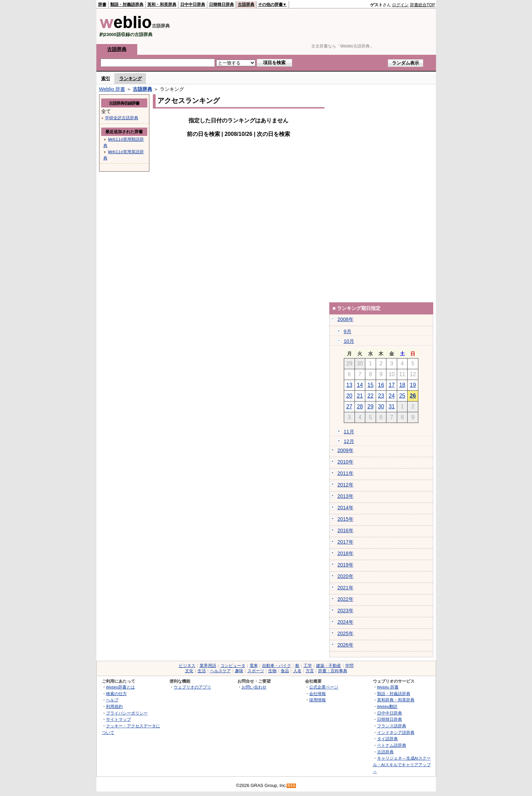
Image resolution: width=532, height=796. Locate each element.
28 (360, 406)
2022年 (346, 599)
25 (402, 396)
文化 (189, 671)
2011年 (346, 473)
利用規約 (114, 706)
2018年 (346, 553)
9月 (348, 331)
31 (392, 406)
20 (349, 396)
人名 (297, 671)
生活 (202, 671)
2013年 (346, 496)
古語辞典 (246, 5)
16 (381, 385)
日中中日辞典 (193, 5)
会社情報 (317, 694)
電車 (254, 666)
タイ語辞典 (387, 739)
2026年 (346, 645)
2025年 (346, 633)
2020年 (346, 576)
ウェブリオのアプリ (192, 687)
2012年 (346, 485)
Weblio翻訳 (387, 706)
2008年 (346, 319)
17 (392, 385)
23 (381, 396)
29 (370, 406)
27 (349, 406)
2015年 (346, 519)
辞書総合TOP (423, 5)
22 (370, 396)
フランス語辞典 (392, 726)
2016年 (346, 530)
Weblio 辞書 (112, 89)
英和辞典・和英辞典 (396, 700)
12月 (349, 441)
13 (349, 385)
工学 (308, 666)
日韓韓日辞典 (221, 5)
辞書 (102, 5)
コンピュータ (233, 666)
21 (360, 396)
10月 (349, 341)
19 (413, 385)
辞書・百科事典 (333, 671)
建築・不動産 (329, 666)
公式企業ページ (324, 687)
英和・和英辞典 (162, 5)
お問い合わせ (254, 687)
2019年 (346, 565)
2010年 (346, 462)
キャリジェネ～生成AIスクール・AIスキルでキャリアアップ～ (402, 764)
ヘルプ (112, 700)
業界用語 (208, 666)
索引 (106, 79)
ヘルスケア (220, 671)
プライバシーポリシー (127, 713)
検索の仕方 (116, 694)
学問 (349, 666)
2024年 (346, 622)
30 (381, 406)
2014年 (346, 508)
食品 (285, 671)
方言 (310, 671)
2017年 (346, 542)
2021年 (346, 588)
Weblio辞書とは (120, 687)
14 (360, 385)
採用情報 (317, 700)
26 (413, 396)
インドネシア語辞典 (396, 732)
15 (370, 385)
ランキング (130, 79)
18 (402, 385)
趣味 (239, 671)
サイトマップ (119, 719)
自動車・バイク (277, 666)
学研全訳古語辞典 (122, 118)
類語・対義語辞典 (127, 5)
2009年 (346, 450)
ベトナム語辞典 (392, 745)
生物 (272, 671)
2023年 (346, 611)
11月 (349, 432)
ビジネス (187, 666)
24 (392, 396)
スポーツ (256, 671)
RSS (291, 786)
